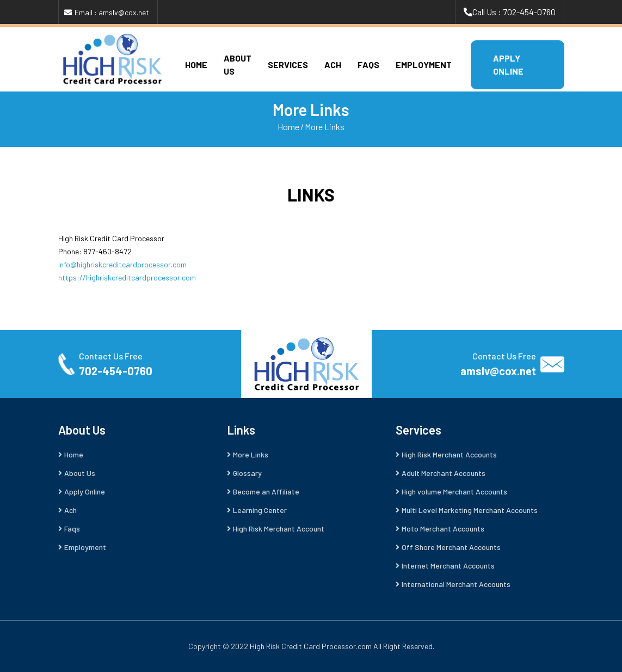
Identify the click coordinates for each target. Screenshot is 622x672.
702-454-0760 (116, 371)
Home (196, 65)
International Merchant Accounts (456, 584)
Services (288, 65)
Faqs (368, 65)
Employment (424, 65)
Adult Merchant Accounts (444, 473)
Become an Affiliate (266, 491)
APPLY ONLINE (508, 65)
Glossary (247, 473)
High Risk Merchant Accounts (449, 454)
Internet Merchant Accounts (448, 566)
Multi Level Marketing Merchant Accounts (470, 510)
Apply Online (85, 491)
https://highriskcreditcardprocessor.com (127, 277)
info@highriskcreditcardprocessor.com (122, 264)
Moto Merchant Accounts (443, 529)
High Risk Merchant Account (279, 529)
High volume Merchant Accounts (454, 491)
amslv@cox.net (498, 371)
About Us (80, 473)
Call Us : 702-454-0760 (514, 12)
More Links (325, 127)
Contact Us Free (111, 356)
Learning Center (260, 510)
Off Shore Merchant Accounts (451, 547)
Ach (333, 65)
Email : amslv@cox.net (112, 12)
